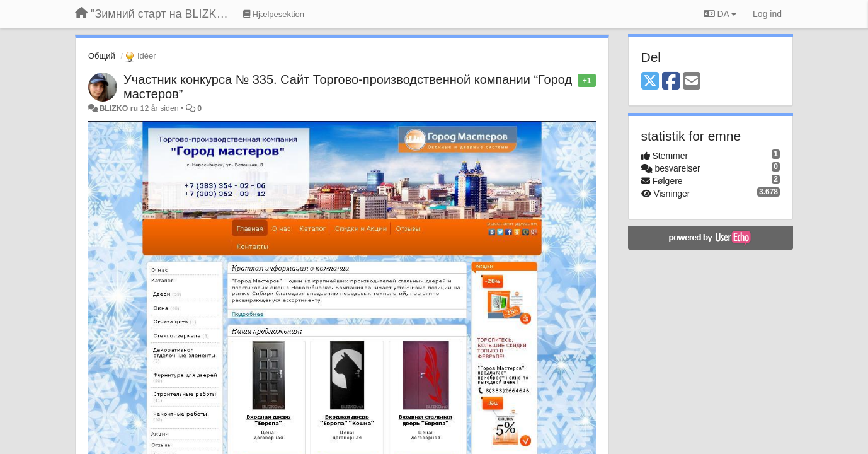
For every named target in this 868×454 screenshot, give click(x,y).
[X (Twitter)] (650, 82)
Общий (102, 56)
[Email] (692, 82)
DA (720, 14)
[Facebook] (671, 82)
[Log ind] (767, 14)
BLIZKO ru (119, 108)
